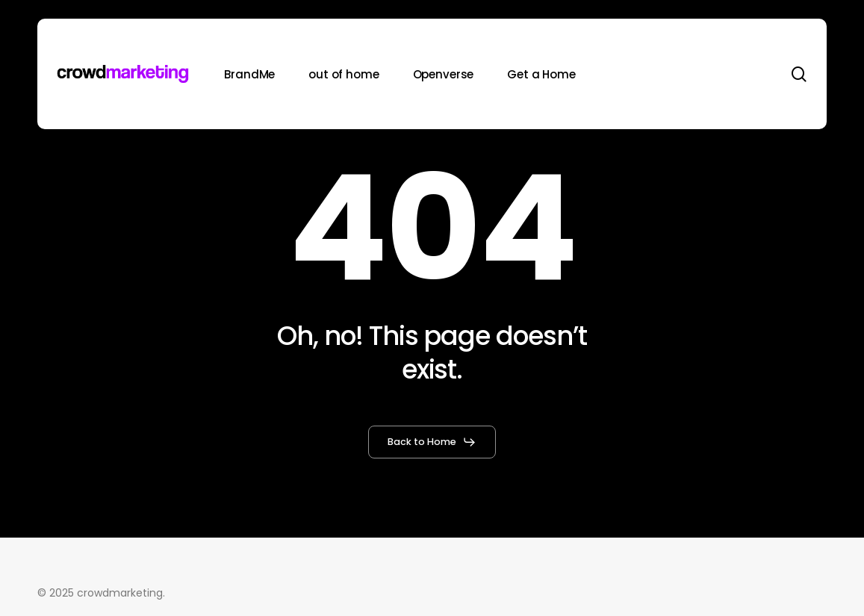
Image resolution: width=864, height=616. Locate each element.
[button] (432, 442)
